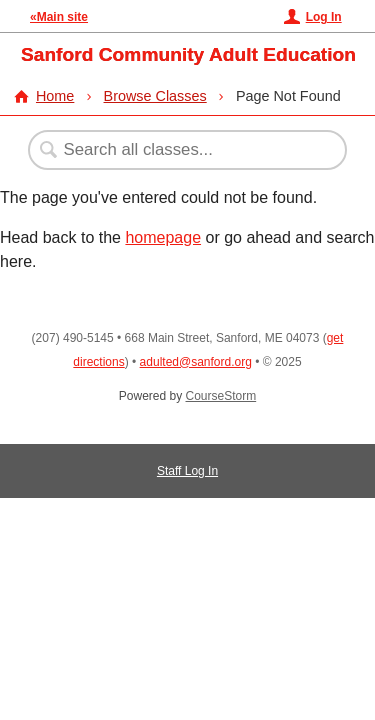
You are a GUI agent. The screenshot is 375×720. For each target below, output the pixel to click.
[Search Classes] (177, 150)
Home (55, 96)
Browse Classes (155, 96)
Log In (324, 17)
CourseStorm (221, 396)
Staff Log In (187, 471)
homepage (163, 237)
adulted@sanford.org (196, 362)
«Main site (59, 17)
